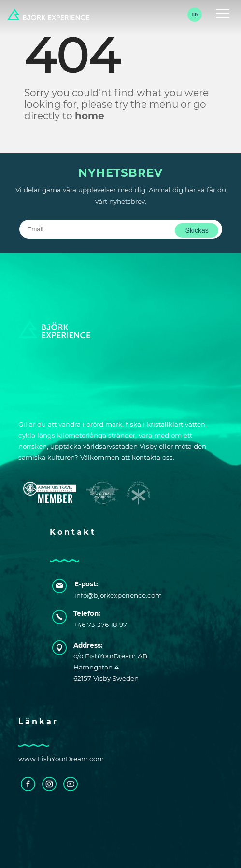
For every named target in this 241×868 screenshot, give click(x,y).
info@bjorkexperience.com (112, 595)
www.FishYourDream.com (61, 759)
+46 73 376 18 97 (100, 625)
